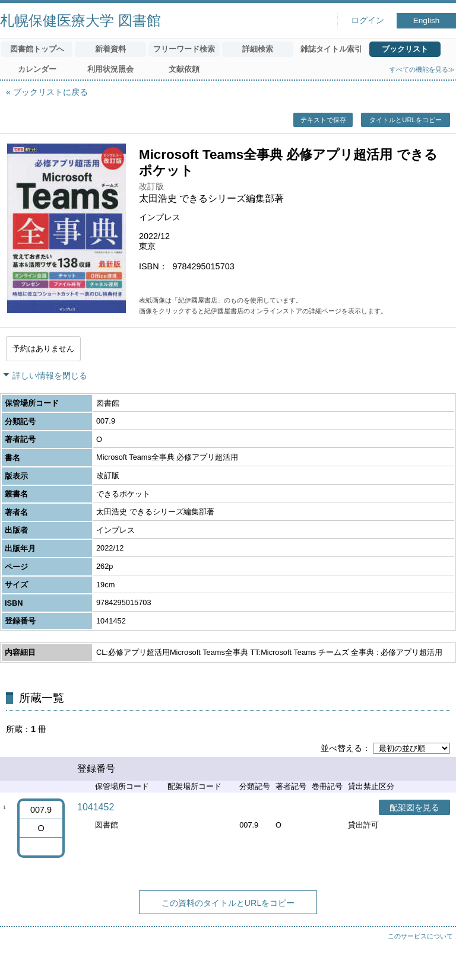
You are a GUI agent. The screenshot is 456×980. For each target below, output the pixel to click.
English (427, 20)
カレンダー (37, 69)
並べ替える (341, 748)
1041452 (96, 807)
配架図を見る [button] (414, 807)
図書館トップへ (37, 49)
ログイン (368, 20)
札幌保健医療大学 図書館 (80, 20)
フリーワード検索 (184, 49)
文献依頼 (184, 69)
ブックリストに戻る (50, 92)
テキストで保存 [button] (323, 120)
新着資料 (110, 49)
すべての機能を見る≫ (422, 69)
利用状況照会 (110, 69)
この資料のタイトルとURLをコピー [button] (228, 903)
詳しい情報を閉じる (50, 376)
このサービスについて (420, 936)
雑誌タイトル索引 (331, 49)
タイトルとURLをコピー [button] (405, 120)
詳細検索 (258, 49)
